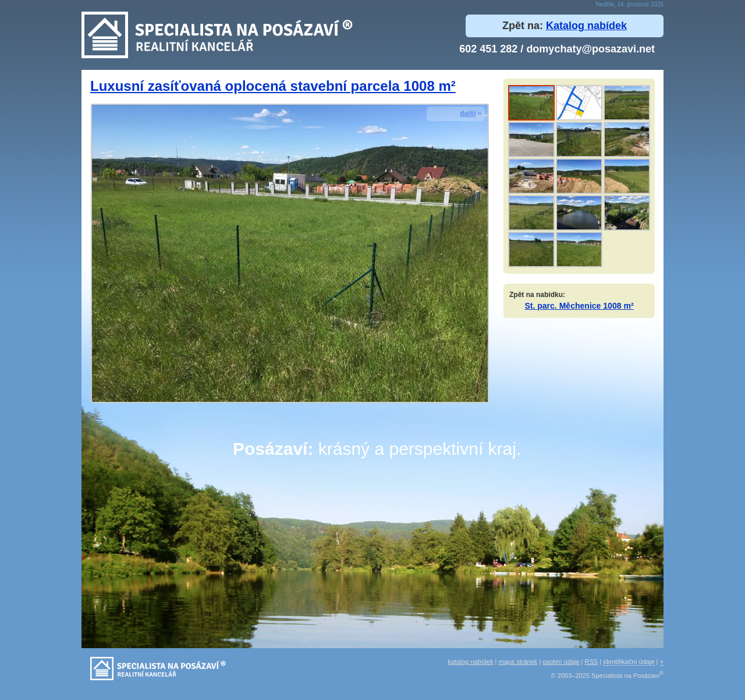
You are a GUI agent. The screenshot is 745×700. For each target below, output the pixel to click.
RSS (592, 662)
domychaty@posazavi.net (590, 49)
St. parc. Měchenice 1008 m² (579, 306)
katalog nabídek (471, 662)
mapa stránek (518, 662)
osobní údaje (561, 662)
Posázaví (270, 449)
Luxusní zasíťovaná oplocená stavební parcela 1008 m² (273, 86)
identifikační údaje (629, 662)
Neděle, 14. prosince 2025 (629, 4)
